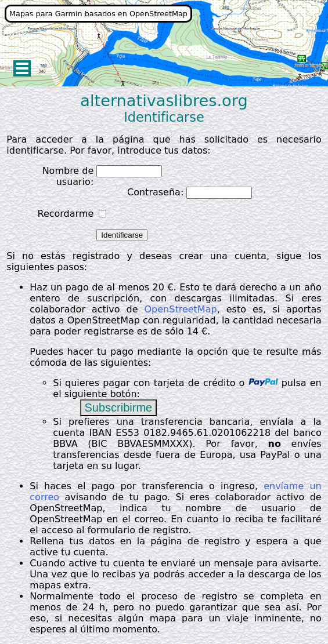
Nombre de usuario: (68, 176)
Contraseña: (155, 192)
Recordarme (65, 214)
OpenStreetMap (181, 309)
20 (158, 287)
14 (193, 331)
